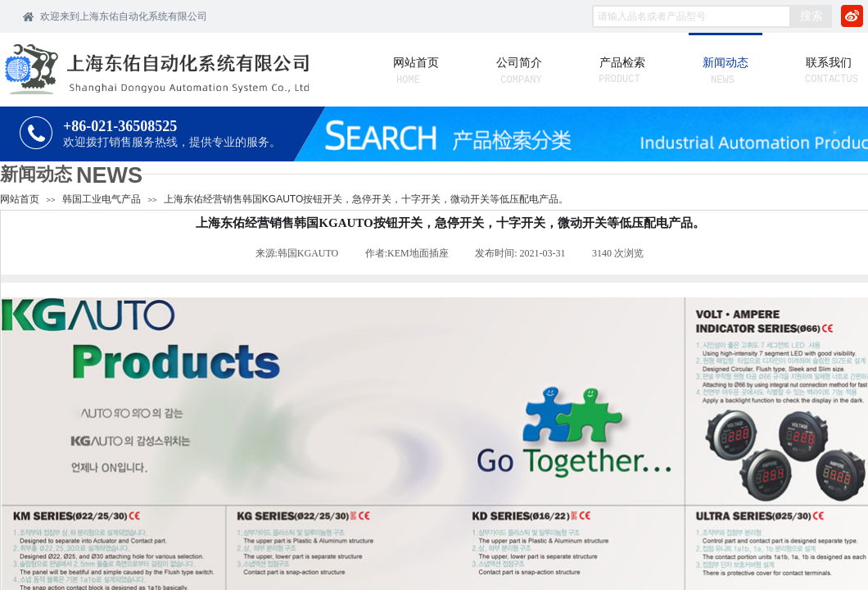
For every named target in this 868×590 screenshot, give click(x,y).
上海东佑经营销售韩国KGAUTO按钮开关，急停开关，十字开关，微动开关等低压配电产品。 (366, 199)
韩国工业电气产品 (102, 199)
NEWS (109, 175)
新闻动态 (36, 174)
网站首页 (20, 199)
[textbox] (692, 16)
